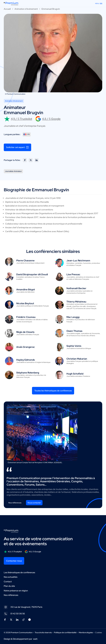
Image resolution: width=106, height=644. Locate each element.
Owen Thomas (74, 331)
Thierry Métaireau (76, 302)
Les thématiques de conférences (19, 572)
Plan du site (9, 586)
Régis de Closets (25, 332)
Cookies (99, 633)
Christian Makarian (77, 359)
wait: (35, 639)
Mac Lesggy (73, 317)
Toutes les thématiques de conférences (53, 391)
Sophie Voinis (74, 346)
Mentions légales (86, 633)
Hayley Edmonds (26, 360)
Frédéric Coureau (26, 317)
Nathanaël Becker (76, 288)
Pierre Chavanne (25, 261)
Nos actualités (11, 577)
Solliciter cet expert (17, 147)
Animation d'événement (26, 9)
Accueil (7, 9)
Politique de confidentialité (65, 633)
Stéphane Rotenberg (28, 373)
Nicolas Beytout (25, 303)
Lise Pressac (73, 274)
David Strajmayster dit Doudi (32, 274)
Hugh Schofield (75, 374)
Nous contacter (34, 503)
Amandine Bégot (26, 289)
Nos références (15, 503)
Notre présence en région (16, 591)
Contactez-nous (14, 561)
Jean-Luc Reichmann (78, 261)
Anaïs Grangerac (26, 347)
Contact (8, 582)
